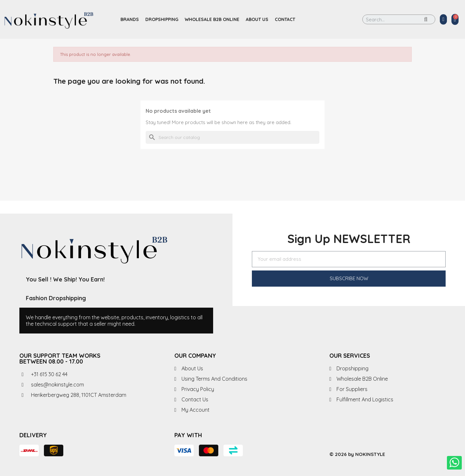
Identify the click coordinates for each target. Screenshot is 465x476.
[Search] (232, 137)
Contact (285, 19)
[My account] (443, 19)
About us (257, 19)
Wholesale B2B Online (212, 19)
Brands (130, 19)
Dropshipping (162, 19)
